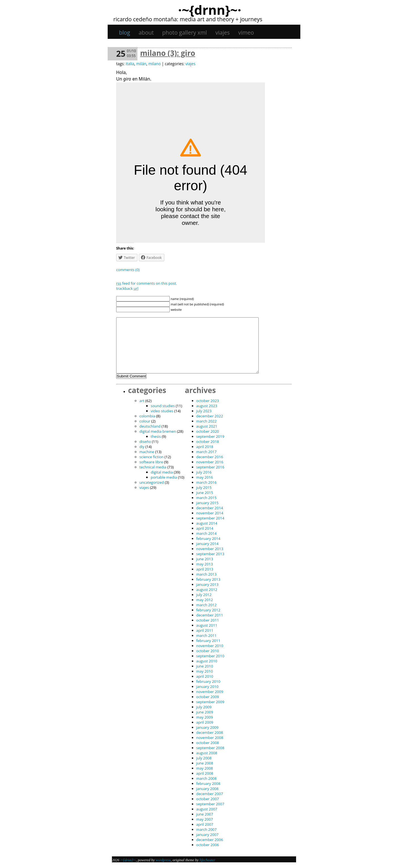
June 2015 (205, 493)
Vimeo (246, 32)
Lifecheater (207, 860)
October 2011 (208, 620)
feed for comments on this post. (147, 283)
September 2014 (210, 518)
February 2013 (208, 579)
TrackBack (127, 288)
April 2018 (205, 447)
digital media (162, 472)
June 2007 (205, 814)
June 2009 (205, 712)
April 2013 (205, 569)
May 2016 (205, 477)
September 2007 (210, 804)
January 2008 (208, 789)
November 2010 (210, 646)
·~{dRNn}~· (210, 10)
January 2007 (208, 835)
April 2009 (205, 722)
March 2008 (207, 778)
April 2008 (205, 773)
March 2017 (207, 452)
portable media (164, 477)
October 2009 (208, 697)
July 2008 (204, 758)
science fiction (151, 457)
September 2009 (210, 702)
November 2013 (210, 549)
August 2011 (207, 625)
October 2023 (208, 401)
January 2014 (208, 544)
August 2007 (207, 809)
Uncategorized (152, 482)
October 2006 (208, 845)
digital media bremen (158, 431)
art (142, 401)
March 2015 (207, 498)
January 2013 (208, 584)
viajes (223, 32)
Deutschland (150, 426)
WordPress (163, 860)
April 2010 (205, 676)
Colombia (147, 416)
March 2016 (207, 482)
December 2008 (210, 732)
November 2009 (210, 692)
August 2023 (207, 406)
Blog (125, 32)
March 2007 (207, 829)
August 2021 (207, 426)
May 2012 (205, 600)
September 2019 (210, 436)
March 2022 (207, 421)
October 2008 (208, 743)
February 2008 (208, 783)
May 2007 (205, 819)
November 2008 (210, 738)
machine (147, 452)
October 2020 (208, 431)
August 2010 (207, 661)
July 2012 (204, 595)
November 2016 (210, 462)
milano (154, 64)
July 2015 (204, 487)
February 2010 (208, 681)
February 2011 (208, 641)
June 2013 (205, 559)
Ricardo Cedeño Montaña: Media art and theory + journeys (188, 19)
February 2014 (208, 538)
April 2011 (205, 630)
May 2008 (205, 768)
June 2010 (205, 666)
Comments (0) (128, 270)
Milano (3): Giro (168, 53)
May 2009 (205, 717)
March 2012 (207, 605)
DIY (142, 447)
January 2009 (208, 727)
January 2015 (208, 503)
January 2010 (208, 687)
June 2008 (205, 763)
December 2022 (210, 416)
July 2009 (204, 707)
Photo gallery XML (185, 32)
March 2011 (207, 635)
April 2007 (205, 824)
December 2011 (210, 615)
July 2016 (204, 472)
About (146, 32)
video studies (162, 411)
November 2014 (210, 513)
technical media (153, 467)
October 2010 (208, 651)
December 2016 (210, 457)
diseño (145, 442)
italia (130, 64)
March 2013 (207, 574)
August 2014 (207, 523)
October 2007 (208, 799)
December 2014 (210, 508)
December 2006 (210, 840)
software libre (151, 462)
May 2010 (205, 671)
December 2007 (210, 794)
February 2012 (208, 610)
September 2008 (210, 748)
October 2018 (208, 442)
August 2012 (207, 590)
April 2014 (205, 528)
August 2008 (207, 753)
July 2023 (204, 411)
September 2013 (210, 554)
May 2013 (205, 564)
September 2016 (210, 467)
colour (145, 421)
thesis (156, 436)
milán (141, 64)
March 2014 (207, 533)
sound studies (163, 406)
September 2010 (210, 656)
